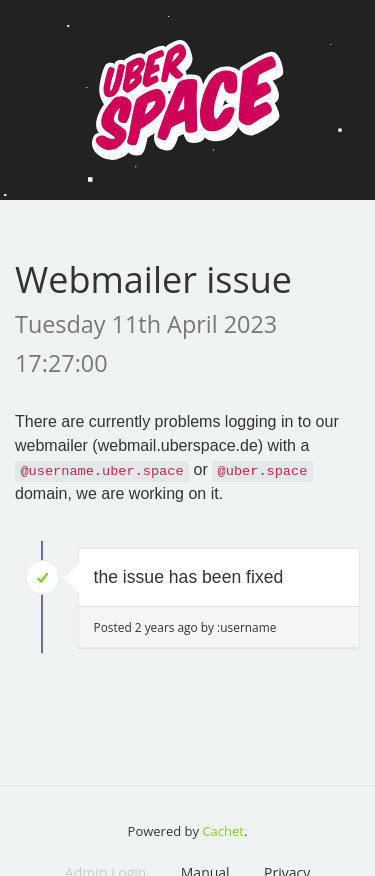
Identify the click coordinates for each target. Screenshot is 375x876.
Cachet (223, 831)
